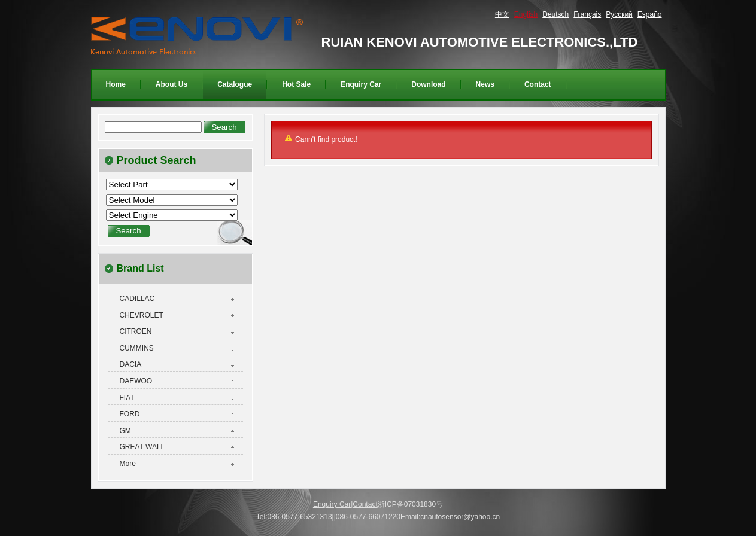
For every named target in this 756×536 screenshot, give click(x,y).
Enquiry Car (332, 504)
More (128, 464)
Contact (365, 504)
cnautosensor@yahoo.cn (460, 517)
